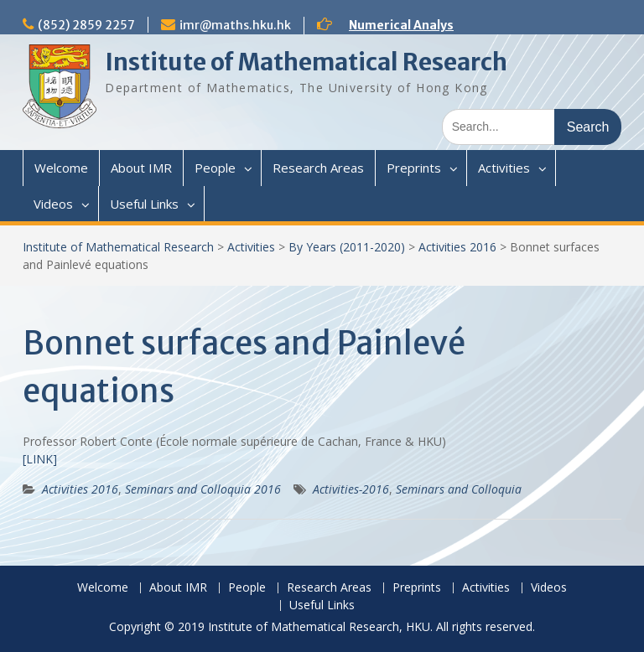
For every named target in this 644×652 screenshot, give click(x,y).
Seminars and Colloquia (459, 489)
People (215, 168)
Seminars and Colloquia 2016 (203, 489)
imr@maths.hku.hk (235, 25)
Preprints (414, 168)
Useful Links (144, 204)
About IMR (141, 168)
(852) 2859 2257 (86, 25)
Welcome (61, 168)
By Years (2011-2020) (347, 247)
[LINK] (40, 459)
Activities (504, 168)
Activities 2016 (457, 247)
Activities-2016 (351, 489)
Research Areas (318, 168)
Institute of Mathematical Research (306, 62)
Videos (53, 204)
